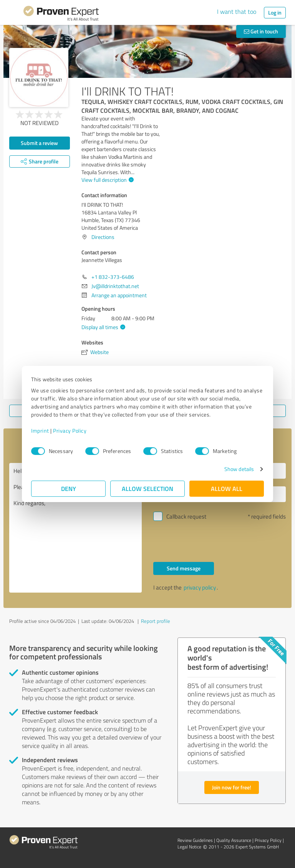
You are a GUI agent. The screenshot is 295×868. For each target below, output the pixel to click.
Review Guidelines (195, 840)
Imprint (40, 431)
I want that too (237, 12)
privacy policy (200, 587)
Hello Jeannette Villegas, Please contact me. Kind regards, (75, 528)
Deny (69, 488)
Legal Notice (189, 847)
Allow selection (147, 488)
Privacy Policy (70, 431)
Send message (184, 568)
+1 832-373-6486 (113, 277)
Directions (103, 237)
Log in (275, 12)
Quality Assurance (234, 840)
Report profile (156, 621)
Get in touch (261, 31)
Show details (239, 469)
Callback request (186, 516)
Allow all (227, 488)
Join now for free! (232, 787)
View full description (107, 180)
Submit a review (39, 143)
